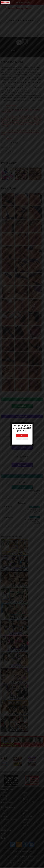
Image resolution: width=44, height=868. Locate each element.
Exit (22, 420)
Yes (22, 417)
